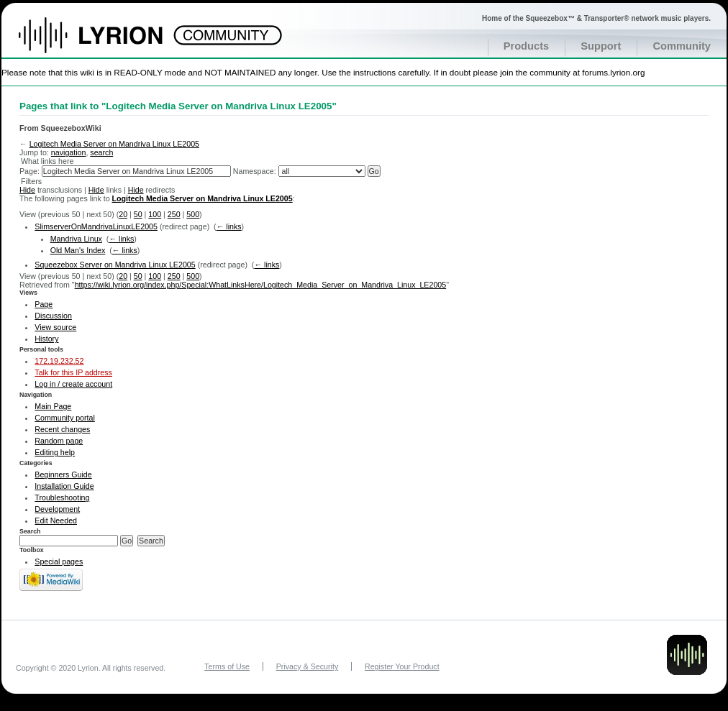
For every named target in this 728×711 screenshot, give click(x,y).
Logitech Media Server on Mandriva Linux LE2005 (114, 144)
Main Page (53, 406)
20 (123, 214)
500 (193, 214)
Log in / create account (73, 384)
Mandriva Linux (76, 239)
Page (44, 304)
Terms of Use (227, 666)
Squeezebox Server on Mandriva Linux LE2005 (115, 265)
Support (601, 46)
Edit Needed (56, 520)
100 (155, 214)
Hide (27, 190)
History (46, 339)
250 (174, 214)
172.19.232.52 (59, 361)
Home (106, 42)
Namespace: (255, 171)
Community (682, 46)
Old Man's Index (78, 250)
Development (57, 509)
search (101, 152)
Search (30, 531)
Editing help (55, 452)
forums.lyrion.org (613, 72)
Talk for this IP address (73, 372)
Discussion (53, 316)
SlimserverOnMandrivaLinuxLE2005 (96, 226)
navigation (69, 152)
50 (138, 214)
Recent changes (62, 429)
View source (55, 327)
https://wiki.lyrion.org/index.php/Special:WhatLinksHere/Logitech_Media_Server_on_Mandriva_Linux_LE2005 (261, 285)
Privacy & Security (307, 666)
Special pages (59, 561)
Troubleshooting (62, 497)
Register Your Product (402, 666)
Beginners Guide (63, 474)
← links (229, 226)
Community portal (65, 418)
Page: (29, 171)
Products (527, 46)
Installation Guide (64, 486)
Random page (59, 441)
